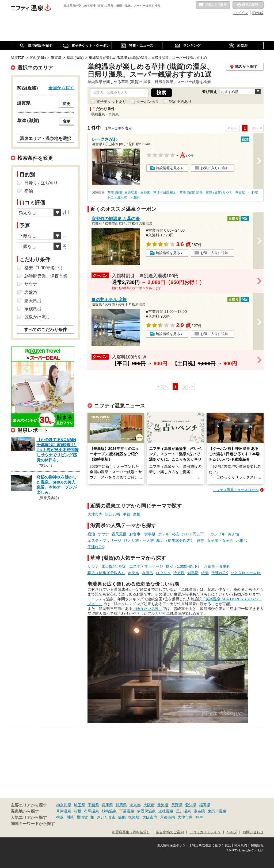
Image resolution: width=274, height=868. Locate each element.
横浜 (60, 817)
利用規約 (241, 845)
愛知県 (191, 805)
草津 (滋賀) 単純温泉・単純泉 (129, 193)
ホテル (164, 534)
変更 (67, 104)
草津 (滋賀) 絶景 (191, 193)
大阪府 (149, 805)
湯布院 (199, 811)
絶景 (205, 573)
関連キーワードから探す (33, 824)
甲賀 (127, 514)
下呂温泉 (127, 811)
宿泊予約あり (180, 102)
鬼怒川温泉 (217, 811)
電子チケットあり (111, 102)
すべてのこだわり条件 (45, 330)
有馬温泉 (92, 811)
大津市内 (95, 514)
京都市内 (168, 817)
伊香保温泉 (146, 811)
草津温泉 (64, 811)
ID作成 (258, 13)
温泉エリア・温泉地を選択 (45, 138)
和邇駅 (135, 197)
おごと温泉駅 (117, 197)
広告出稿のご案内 (170, 832)
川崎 (70, 817)
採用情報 (257, 845)
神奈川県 (64, 805)
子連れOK (96, 547)
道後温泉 (166, 811)
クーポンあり (148, 102)
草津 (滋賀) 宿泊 (165, 193)
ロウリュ (163, 573)
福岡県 (205, 805)
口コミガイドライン (205, 832)
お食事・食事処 (142, 534)
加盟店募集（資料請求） (131, 832)
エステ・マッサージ (104, 540)
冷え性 (234, 534)
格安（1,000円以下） (190, 534)
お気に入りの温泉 (213, 5)
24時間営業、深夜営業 (46, 276)
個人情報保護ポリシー (173, 845)
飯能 (122, 817)
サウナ (103, 534)
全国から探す (61, 88)
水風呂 (242, 540)
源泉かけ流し (37, 317)
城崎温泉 (109, 811)
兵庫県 (107, 805)
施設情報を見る (168, 168)
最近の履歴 (248, 5)
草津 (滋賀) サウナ (219, 193)
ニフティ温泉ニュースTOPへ (236, 490)
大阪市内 (150, 817)
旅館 (201, 540)
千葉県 (93, 805)
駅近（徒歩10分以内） (176, 540)
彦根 (137, 514)
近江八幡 (113, 514)
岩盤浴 (193, 573)
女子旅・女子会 (220, 540)
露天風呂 (119, 534)
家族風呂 (33, 309)
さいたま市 (106, 817)
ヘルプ (232, 832)
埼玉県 (79, 805)
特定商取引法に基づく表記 (211, 845)
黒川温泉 (184, 811)
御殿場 (134, 817)
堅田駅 (240, 193)
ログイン (241, 13)
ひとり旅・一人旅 (139, 540)
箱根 (78, 811)
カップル (218, 534)
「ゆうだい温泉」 (147, 609)
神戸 (199, 817)
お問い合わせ (253, 832)
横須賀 (82, 817)
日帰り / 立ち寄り (41, 183)
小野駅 (253, 193)
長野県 (177, 805)
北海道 (163, 805)
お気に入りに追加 (215, 168)
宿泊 (91, 534)
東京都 (135, 805)
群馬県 (121, 805)
